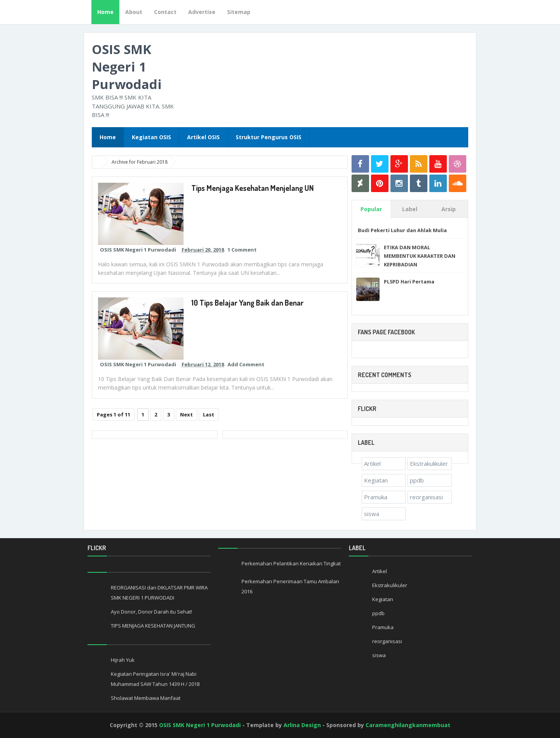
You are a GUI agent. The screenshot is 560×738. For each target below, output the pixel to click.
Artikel (372, 463)
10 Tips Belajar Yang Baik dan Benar (248, 303)
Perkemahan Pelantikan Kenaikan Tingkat (291, 563)
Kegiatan (376, 480)
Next (186, 414)
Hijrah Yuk (123, 660)
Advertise (202, 12)
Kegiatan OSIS (151, 137)
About (134, 12)
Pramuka (376, 497)
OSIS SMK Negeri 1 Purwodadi (127, 67)
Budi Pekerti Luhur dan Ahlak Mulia (402, 230)
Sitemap (239, 12)
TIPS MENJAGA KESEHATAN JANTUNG (153, 626)
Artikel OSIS (203, 137)
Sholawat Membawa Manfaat (146, 698)
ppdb (417, 480)
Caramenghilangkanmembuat (408, 725)
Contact (165, 12)
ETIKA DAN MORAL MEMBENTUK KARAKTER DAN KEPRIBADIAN (420, 256)
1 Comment (242, 250)
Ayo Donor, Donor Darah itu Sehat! (151, 612)
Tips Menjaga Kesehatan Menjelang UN (253, 188)
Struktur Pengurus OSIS (269, 137)
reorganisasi (426, 497)
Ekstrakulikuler (429, 463)
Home (105, 12)
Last (209, 414)
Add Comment (246, 364)
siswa (372, 514)
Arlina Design (302, 725)
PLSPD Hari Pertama (409, 282)
